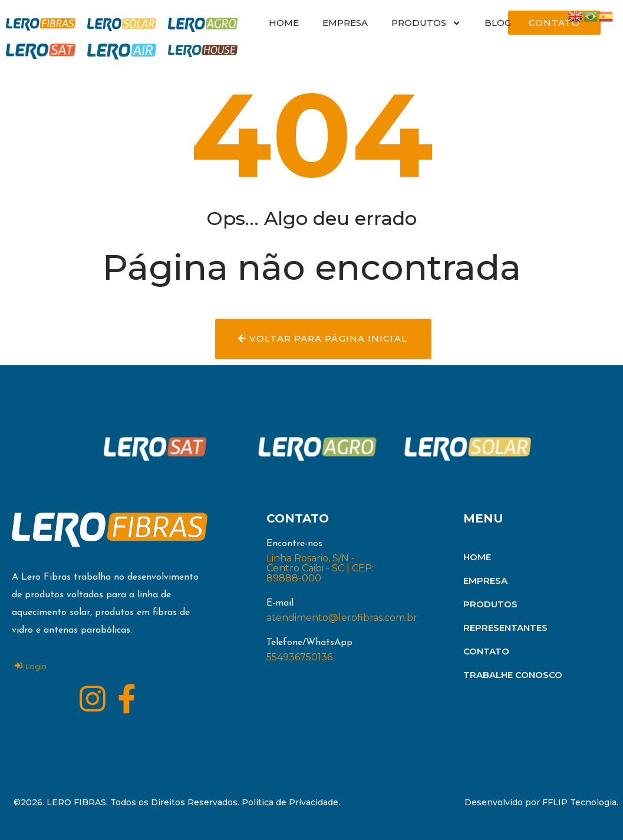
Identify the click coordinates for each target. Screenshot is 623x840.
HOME (284, 23)
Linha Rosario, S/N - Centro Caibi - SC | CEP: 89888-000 (320, 568)
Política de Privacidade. (291, 802)
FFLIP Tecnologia (579, 802)
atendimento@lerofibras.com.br (342, 618)
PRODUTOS (426, 23)
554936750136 (299, 657)
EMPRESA (345, 23)
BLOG (498, 23)
